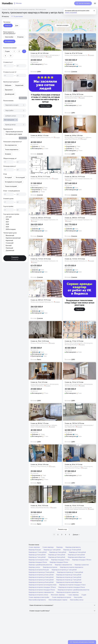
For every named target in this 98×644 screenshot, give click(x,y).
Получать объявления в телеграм (82, 642)
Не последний (20, 177)
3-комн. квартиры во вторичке (62, 597)
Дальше (76, 535)
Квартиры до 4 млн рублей (37, 555)
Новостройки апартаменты (37, 600)
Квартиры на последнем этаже (39, 560)
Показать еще (62, 529)
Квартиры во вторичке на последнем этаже (43, 585)
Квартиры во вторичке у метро (38, 595)
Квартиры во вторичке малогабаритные (69, 582)
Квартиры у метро (34, 567)
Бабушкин (8, 85)
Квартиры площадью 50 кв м (59, 562)
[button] (62, 605)
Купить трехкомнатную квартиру (24, 9)
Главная (4, 9)
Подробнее (80, 309)
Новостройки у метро (77, 600)
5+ (11, 56)
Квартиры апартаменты (73, 547)
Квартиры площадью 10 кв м (60, 560)
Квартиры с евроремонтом (63, 565)
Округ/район (15, 110)
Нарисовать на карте (15, 105)
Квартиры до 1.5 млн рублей (38, 552)
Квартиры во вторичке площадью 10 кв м (72, 585)
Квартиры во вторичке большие (39, 570)
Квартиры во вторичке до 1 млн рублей (64, 570)
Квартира (8, 26)
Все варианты (9, 41)
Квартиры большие (35, 550)
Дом (17, 26)
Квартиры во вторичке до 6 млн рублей (41, 580)
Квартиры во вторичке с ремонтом (68, 592)
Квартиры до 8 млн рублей (57, 557)
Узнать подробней (71, 13)
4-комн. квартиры (34, 547)
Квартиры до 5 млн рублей (57, 555)
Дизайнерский (10, 94)
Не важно (8, 154)
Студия (7, 51)
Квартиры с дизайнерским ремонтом (40, 565)
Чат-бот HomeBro (83, 3)
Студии (84, 595)
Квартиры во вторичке (50, 567)
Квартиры (60, 547)
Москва (11, 9)
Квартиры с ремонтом (82, 565)
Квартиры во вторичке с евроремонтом (41, 592)
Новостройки (9, 37)
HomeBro (7, 3)
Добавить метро (15, 116)
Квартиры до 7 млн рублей (37, 557)
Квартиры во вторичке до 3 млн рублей (69, 575)
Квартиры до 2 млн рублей (58, 552)
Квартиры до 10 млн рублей (72, 550)
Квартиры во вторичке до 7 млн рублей (69, 580)
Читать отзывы (45, 106)
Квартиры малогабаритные (77, 557)
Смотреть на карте (62, 25)
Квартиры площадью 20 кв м (38, 562)
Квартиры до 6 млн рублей (76, 555)
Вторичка (20, 37)
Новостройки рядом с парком (58, 600)
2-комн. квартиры (48, 547)
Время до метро (15, 125)
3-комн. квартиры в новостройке (39, 597)
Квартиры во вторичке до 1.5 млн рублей (70, 572)
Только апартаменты (12, 150)
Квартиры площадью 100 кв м (82, 560)
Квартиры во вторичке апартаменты (72, 567)
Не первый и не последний (13, 182)
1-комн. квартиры (73, 595)
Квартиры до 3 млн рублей (77, 552)
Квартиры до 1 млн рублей (52, 550)
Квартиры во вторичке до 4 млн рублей (41, 577)
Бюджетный (19, 85)
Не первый (8, 177)
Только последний (11, 186)
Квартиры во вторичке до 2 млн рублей (41, 575)
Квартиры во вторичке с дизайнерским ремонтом (73, 590)
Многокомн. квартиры (58, 595)
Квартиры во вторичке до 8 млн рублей (41, 582)
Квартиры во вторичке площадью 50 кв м (42, 590)
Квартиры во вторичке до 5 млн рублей (69, 577)
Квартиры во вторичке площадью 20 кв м (72, 587)
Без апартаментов (11, 145)
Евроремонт (9, 90)
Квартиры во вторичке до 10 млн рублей (41, 572)
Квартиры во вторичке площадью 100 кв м (42, 587)
